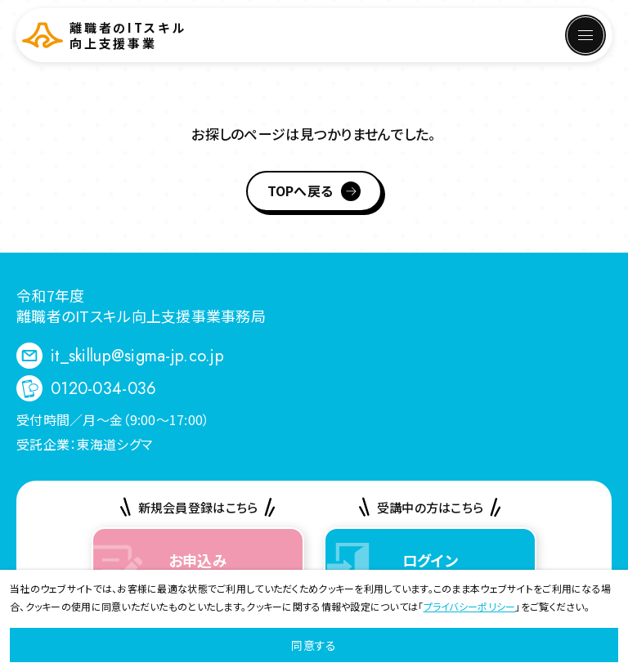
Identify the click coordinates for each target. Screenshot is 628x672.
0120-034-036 (103, 389)
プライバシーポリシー (470, 606)
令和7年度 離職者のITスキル (141, 305)
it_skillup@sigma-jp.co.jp (137, 356)
